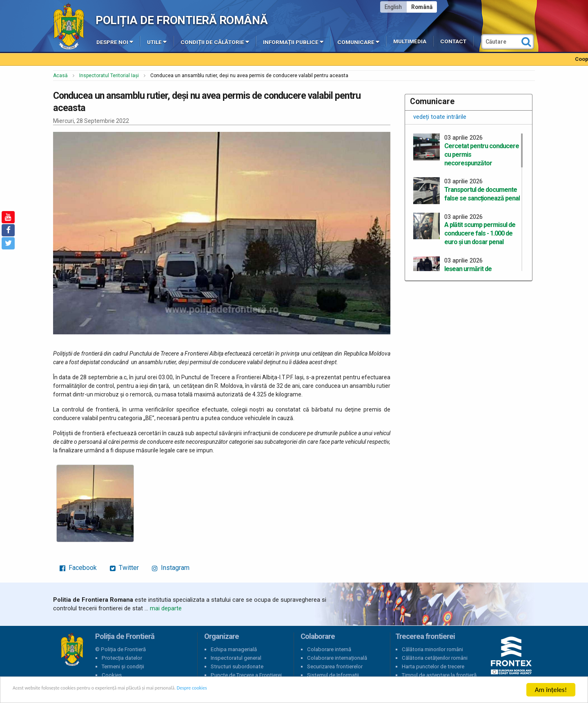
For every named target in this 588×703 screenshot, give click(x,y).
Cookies (112, 675)
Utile (157, 42)
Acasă (60, 76)
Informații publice (293, 42)
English (393, 7)
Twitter (124, 568)
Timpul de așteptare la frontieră (439, 675)
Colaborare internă (329, 649)
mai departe (166, 608)
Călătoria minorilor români (432, 649)
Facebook (78, 568)
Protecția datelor (122, 658)
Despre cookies (265, 690)
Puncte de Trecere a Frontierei (246, 675)
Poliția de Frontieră (72, 650)
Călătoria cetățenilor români (435, 658)
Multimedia (410, 41)
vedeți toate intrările (440, 117)
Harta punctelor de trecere (433, 666)
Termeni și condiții (123, 666)
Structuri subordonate (237, 666)
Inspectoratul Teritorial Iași (109, 76)
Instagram (171, 568)
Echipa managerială (234, 649)
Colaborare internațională (337, 658)
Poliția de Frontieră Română (182, 20)
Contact (453, 41)
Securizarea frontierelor (335, 666)
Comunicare (358, 42)
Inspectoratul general (236, 658)
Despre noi (115, 42)
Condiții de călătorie (215, 42)
